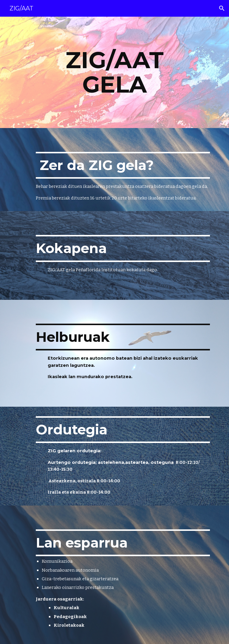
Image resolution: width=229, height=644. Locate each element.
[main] (114, 72)
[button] (222, 8)
